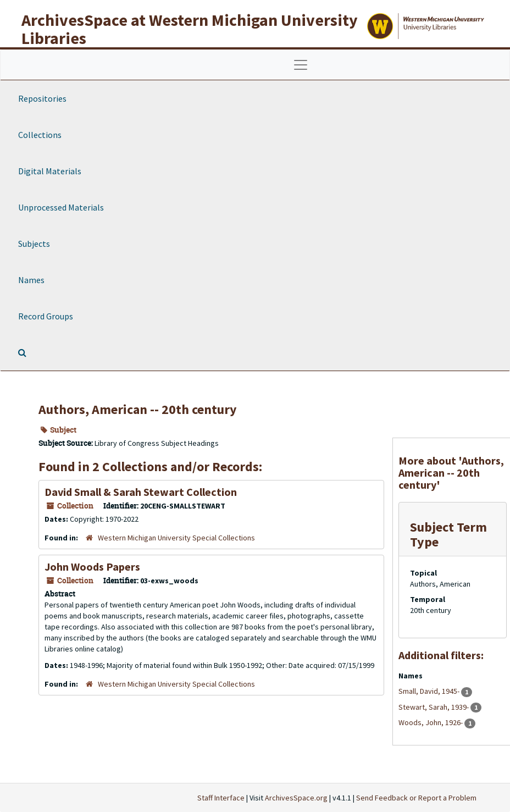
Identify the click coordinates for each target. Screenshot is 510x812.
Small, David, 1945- (430, 691)
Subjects (34, 244)
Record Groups (46, 316)
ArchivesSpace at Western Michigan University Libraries (190, 29)
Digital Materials (50, 171)
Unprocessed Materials (61, 207)
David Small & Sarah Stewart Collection (141, 492)
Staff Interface (221, 798)
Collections (40, 135)
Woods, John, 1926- (431, 722)
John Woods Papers (92, 567)
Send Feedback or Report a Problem (416, 798)
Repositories (42, 98)
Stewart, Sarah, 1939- (434, 707)
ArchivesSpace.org (296, 798)
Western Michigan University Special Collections (176, 538)
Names (31, 280)
